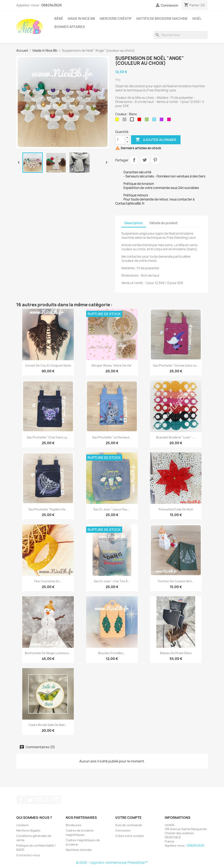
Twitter (30, 800)
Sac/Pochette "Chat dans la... (48, 437)
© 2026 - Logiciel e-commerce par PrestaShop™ (112, 863)
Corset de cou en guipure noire (48, 365)
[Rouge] (140, 120)
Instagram (57, 800)
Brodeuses (74, 825)
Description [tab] (134, 223)
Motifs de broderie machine (162, 19)
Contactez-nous (28, 855)
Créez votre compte (130, 836)
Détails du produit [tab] (164, 223)
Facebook (21, 800)
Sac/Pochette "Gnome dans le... (176, 365)
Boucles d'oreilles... (112, 653)
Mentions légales (28, 830)
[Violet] (162, 120)
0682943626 (52, 5)
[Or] (118, 120)
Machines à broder (79, 850)
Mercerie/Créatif (116, 19)
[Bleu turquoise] (155, 120)
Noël (197, 19)
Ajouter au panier (156, 140)
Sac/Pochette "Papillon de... (48, 509)
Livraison (22, 825)
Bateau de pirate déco (176, 653)
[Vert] (148, 120)
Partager (134, 160)
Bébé (59, 19)
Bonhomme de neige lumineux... (48, 653)
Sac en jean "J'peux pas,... (112, 509)
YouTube (39, 800)
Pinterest (155, 160)
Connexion (123, 830)
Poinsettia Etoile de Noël (176, 509)
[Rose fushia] (170, 120)
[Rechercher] (181, 35)
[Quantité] (120, 140)
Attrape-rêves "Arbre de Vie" (112, 365)
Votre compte (128, 818)
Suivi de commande (129, 825)
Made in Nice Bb (81, 19)
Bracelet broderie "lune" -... (176, 437)
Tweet (145, 160)
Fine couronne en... (48, 581)
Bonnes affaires (70, 27)
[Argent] (125, 120)
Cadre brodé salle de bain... (48, 725)
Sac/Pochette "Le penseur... (112, 437)
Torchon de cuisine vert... (176, 581)
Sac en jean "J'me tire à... (112, 581)
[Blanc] (133, 120)
